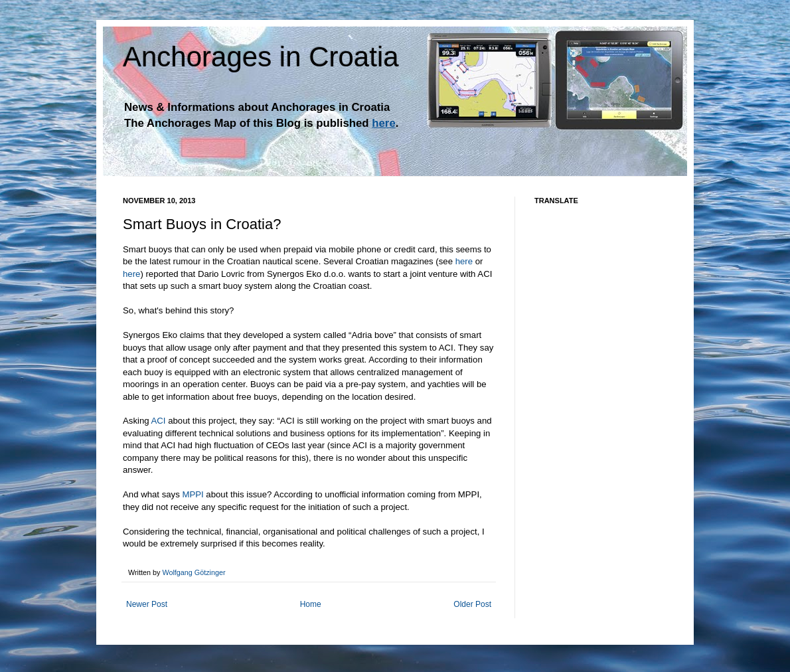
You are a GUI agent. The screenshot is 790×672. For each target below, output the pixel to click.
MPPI (193, 494)
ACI (159, 421)
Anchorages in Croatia (261, 57)
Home (311, 604)
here (464, 261)
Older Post (472, 604)
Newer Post (147, 604)
